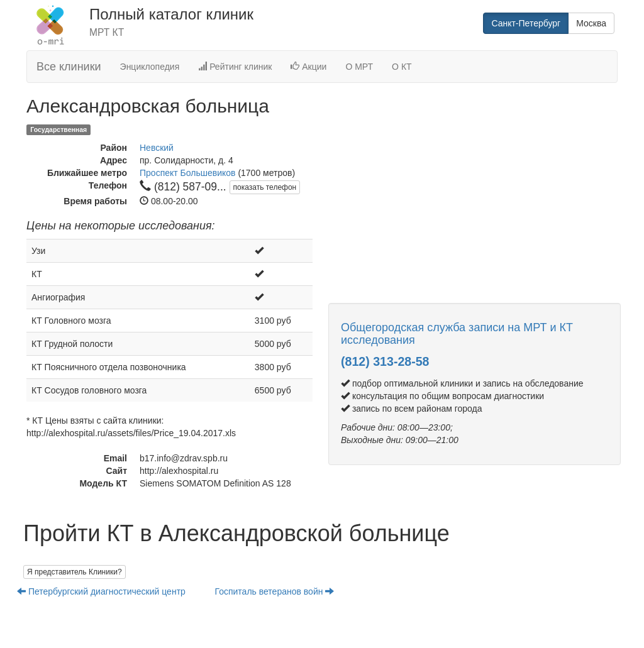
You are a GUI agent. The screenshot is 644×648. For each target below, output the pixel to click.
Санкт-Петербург (526, 23)
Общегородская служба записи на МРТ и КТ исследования (457, 334)
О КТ (402, 67)
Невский (157, 148)
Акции (308, 67)
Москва (591, 23)
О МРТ (359, 67)
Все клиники (69, 67)
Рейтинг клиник (235, 67)
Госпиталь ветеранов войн (275, 591)
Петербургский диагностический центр (103, 591)
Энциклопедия (150, 67)
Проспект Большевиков (188, 173)
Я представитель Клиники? (75, 572)
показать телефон (265, 187)
